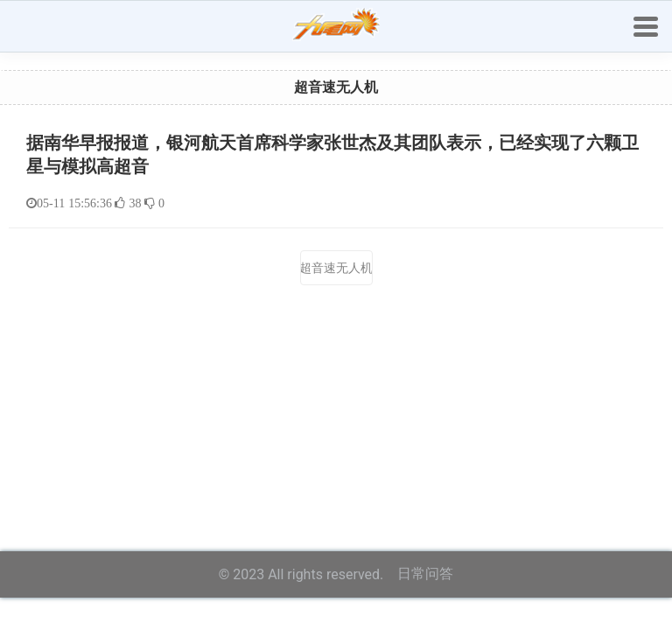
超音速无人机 (336, 268)
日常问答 (425, 574)
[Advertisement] (336, 383)
